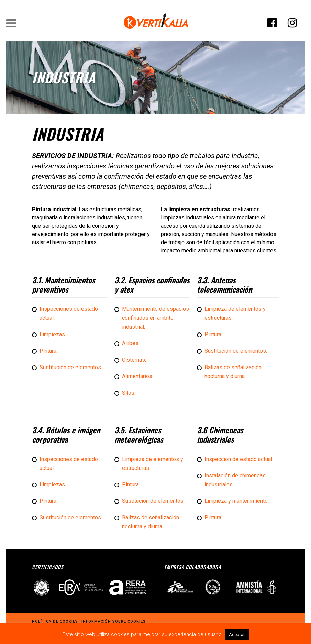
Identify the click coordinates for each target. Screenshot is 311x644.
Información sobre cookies (114, 621)
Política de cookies (55, 621)
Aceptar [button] (237, 635)
